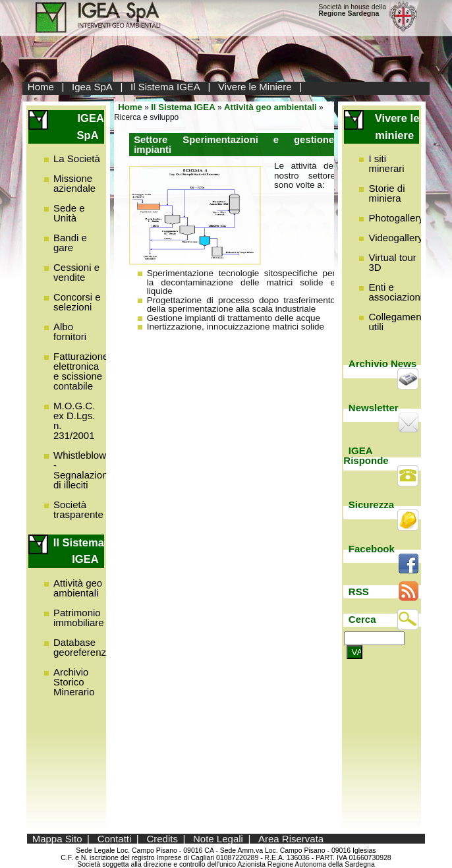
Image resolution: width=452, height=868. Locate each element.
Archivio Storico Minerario (74, 682)
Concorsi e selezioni (77, 302)
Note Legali (218, 839)
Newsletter (374, 408)
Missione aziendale (74, 183)
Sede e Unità (69, 213)
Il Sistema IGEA (165, 87)
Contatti (115, 839)
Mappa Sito (57, 839)
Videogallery (395, 238)
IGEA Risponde (366, 455)
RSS (359, 592)
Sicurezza (371, 505)
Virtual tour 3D (392, 262)
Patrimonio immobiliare (79, 618)
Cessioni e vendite (76, 272)
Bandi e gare (70, 243)
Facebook (372, 549)
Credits (162, 839)
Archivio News (382, 363)
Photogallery (396, 218)
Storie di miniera (386, 193)
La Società (77, 159)
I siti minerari (386, 163)
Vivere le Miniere (255, 87)
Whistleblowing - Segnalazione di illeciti (86, 470)
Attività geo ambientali (78, 588)
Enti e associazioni (395, 292)
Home (41, 87)
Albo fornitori (70, 332)
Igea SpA (92, 87)
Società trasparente (78, 509)
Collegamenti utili (397, 322)
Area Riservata (291, 839)
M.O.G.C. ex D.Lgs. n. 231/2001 (74, 420)
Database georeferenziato (88, 647)
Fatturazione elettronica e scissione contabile (81, 371)
